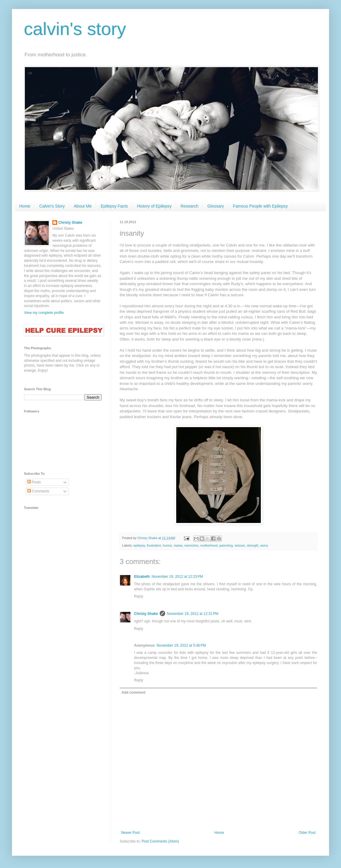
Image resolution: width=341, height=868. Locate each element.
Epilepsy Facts (114, 206)
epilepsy (139, 545)
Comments (38, 491)
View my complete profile (44, 313)
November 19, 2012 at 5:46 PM (181, 645)
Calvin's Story (52, 206)
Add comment (133, 692)
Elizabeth (142, 577)
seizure (240, 545)
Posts (34, 482)
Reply (139, 596)
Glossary (216, 206)
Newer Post (130, 833)
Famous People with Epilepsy (261, 206)
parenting (226, 545)
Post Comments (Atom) (160, 841)
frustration (154, 545)
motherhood (209, 545)
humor (168, 545)
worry (264, 545)
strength (253, 545)
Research (189, 206)
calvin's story (75, 29)
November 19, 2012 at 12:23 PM (177, 577)
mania (178, 545)
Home (25, 206)
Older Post (307, 833)
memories (191, 545)
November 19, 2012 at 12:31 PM (193, 614)
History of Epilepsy (154, 206)
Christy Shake (146, 614)
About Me (83, 206)
